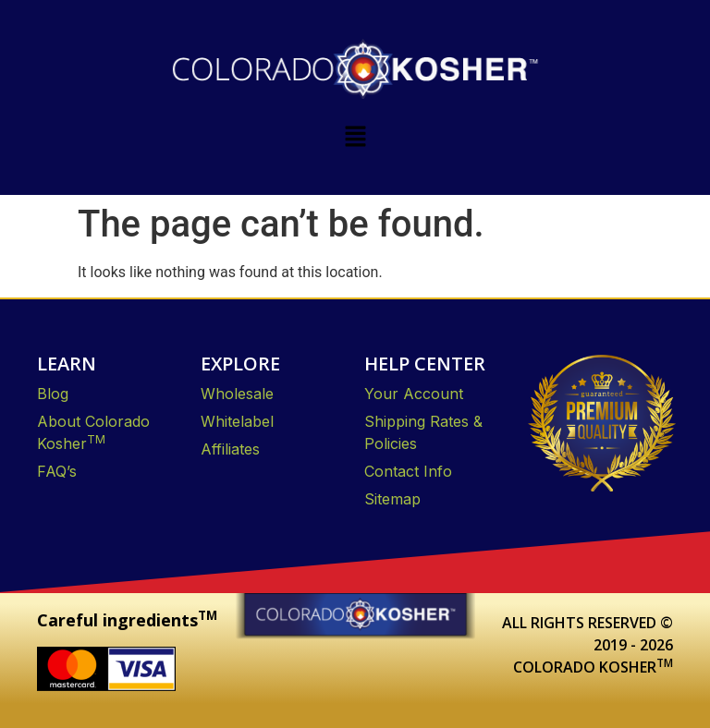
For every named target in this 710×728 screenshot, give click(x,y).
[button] (355, 138)
